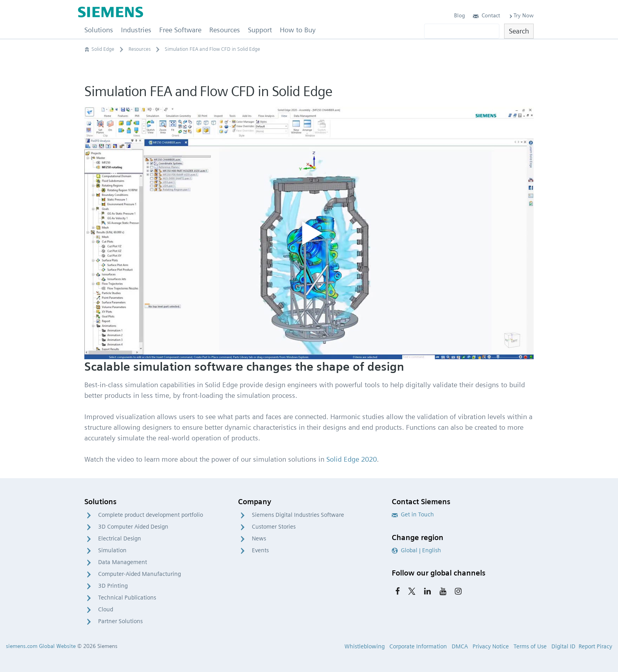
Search (519, 31)
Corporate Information (418, 646)
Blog (460, 15)
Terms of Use (530, 646)
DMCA (460, 646)
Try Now (521, 15)
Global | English (416, 550)
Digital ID (563, 646)
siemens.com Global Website (41, 646)
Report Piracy (595, 646)
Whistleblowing (365, 646)
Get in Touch (413, 514)
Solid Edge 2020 (352, 459)
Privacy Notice (491, 646)
